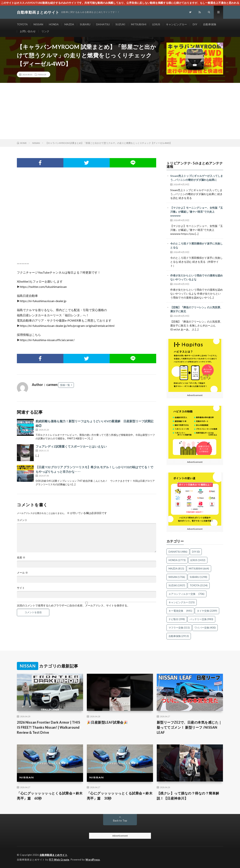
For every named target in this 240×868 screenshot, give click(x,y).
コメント (22, 520)
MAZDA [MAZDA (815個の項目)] (176, 569)
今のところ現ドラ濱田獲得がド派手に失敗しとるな (196, 245)
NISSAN (38, 24)
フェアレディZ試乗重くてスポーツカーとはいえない (71, 446)
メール (22, 573)
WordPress (93, 860)
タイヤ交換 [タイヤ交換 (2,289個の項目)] (207, 611)
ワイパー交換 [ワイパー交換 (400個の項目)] (205, 628)
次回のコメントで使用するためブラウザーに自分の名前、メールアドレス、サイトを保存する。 (73, 605)
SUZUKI (120, 24)
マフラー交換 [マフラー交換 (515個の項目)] (179, 628)
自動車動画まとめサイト (54, 855)
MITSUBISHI (139, 24)
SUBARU (85, 24)
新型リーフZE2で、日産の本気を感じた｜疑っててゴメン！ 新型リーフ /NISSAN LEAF (189, 727)
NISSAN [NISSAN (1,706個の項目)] (177, 577)
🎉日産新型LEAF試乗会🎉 (107, 722)
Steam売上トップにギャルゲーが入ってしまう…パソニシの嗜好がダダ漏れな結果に (197, 178)
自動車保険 (210, 24)
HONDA (54, 24)
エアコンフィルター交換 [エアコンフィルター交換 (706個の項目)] (186, 594)
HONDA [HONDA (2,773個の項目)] (177, 560)
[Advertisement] (120, 111)
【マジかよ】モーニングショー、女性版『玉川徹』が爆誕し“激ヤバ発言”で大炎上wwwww (196, 212)
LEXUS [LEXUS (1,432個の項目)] (198, 560)
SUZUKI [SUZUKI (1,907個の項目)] (177, 585)
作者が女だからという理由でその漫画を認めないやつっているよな (196, 277)
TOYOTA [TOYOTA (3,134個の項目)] (199, 585)
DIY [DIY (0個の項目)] (196, 552)
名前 (21, 557)
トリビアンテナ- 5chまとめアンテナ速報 (195, 165)
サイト (21, 588)
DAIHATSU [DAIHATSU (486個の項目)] (178, 552)
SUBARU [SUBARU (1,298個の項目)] (198, 577)
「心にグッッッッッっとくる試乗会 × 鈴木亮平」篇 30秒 (120, 796)
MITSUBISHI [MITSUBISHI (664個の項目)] (199, 569)
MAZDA (69, 24)
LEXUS (156, 24)
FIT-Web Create (59, 860)
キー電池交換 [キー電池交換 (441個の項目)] (180, 611)
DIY (195, 24)
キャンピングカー (176, 24)
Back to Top (120, 820)
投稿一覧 (65, 385)
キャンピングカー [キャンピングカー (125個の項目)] (182, 602)
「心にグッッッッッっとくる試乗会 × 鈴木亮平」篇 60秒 (50, 796)
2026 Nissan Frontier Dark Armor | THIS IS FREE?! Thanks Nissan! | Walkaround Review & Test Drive (48, 727)
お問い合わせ (28, 31)
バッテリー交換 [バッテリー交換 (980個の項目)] (201, 619)
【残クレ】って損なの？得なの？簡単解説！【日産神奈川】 (188, 796)
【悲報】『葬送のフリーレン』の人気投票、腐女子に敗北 (196, 309)
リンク (45, 31)
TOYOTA (22, 24)
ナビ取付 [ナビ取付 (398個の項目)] (177, 619)
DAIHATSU (103, 24)
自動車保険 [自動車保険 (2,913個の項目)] (179, 636)
